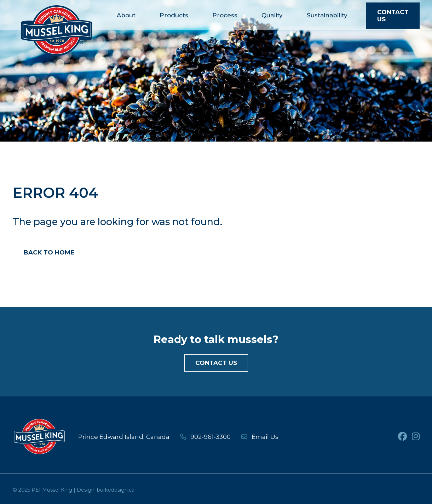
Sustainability (327, 15)
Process (225, 15)
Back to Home (49, 252)
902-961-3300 (205, 437)
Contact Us (393, 16)
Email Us (260, 437)
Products (174, 15)
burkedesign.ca (116, 490)
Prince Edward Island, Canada (124, 437)
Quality (272, 15)
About (126, 15)
